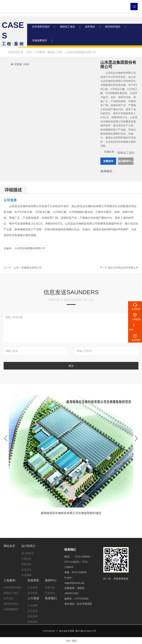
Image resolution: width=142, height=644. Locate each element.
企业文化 (26, 570)
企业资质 (33, 588)
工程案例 (9, 581)
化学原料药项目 (41, 27)
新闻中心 (51, 581)
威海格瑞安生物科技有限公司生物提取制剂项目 (71, 515)
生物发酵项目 (40, 42)
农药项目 (92, 27)
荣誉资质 (26, 565)
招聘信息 (33, 622)
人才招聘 (33, 605)
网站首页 (9, 547)
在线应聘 (33, 616)
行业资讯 (50, 593)
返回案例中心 (126, 163)
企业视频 (26, 576)
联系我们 (51, 598)
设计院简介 (29, 547)
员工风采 (33, 611)
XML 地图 (71, 640)
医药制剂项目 (116, 27)
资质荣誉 (33, 581)
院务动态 (50, 588)
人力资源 (33, 598)
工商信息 (26, 560)
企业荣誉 (33, 593)
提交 (71, 367)
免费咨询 (108, 163)
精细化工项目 (69, 27)
